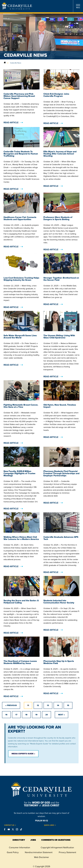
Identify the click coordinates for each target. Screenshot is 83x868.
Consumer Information (20, 847)
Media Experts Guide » (23, 754)
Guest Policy (13, 852)
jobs (33, 840)
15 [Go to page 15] (68, 705)
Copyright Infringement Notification (57, 847)
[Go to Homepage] (17, 9)
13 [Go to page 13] (48, 705)
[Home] (5, 63)
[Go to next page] (61, 715)
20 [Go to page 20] (47, 715)
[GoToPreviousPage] (11, 705)
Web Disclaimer (41, 857)
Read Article (11, 122)
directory (19, 840)
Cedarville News (16, 63)
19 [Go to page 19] (36, 715)
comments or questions (56, 840)
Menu (78, 6)
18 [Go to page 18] (26, 715)
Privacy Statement (67, 852)
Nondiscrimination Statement (39, 852)
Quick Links (49, 825)
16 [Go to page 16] (6, 715)
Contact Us (9, 825)
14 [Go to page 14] (58, 705)
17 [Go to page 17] (16, 715)
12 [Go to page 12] (38, 705)
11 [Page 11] (28, 705)
